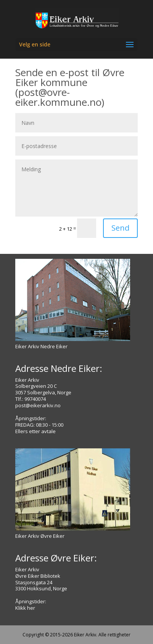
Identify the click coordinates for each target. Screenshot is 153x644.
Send (120, 228)
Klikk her (25, 608)
